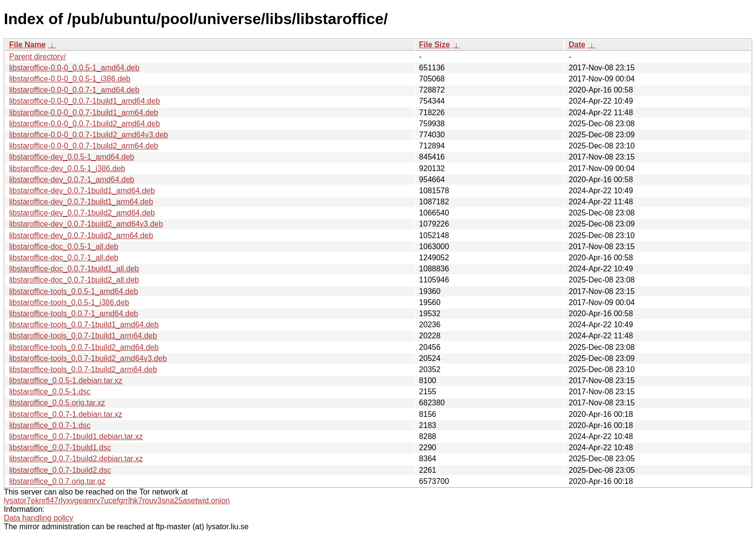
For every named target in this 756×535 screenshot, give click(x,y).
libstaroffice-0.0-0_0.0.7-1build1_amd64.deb (85, 101)
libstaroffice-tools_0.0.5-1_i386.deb (69, 302)
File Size (434, 45)
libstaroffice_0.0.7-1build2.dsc (60, 470)
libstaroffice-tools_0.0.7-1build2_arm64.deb (83, 369)
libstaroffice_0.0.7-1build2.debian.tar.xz (76, 459)
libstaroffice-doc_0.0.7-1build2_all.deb (74, 280)
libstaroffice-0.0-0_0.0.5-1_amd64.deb (74, 68)
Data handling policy (39, 518)
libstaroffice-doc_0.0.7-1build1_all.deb (74, 269)
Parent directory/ (37, 57)
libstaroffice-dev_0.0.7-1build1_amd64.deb (82, 191)
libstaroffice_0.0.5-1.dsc (50, 392)
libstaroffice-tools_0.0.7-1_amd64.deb (74, 314)
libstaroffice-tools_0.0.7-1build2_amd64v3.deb (88, 358)
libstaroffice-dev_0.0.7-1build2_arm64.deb (81, 235)
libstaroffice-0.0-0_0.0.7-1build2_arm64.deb (84, 146)
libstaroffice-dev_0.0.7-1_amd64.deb (72, 180)
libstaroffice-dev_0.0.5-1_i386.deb (67, 168)
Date (577, 45)
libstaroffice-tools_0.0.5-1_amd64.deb (74, 291)
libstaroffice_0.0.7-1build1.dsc (60, 448)
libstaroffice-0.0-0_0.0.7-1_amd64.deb (74, 90)
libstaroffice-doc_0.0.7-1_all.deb (64, 258)
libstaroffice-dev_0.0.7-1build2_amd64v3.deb (86, 224)
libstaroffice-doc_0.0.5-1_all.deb (64, 247)
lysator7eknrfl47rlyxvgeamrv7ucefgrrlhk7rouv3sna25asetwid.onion (117, 501)
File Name (27, 45)
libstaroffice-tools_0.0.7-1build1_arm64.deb (83, 336)
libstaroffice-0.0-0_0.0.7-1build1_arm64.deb (84, 113)
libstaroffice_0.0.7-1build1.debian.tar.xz (76, 436)
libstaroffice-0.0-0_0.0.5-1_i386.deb (70, 79)
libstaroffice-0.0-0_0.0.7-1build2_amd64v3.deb (89, 135)
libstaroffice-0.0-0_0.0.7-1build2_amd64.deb (85, 124)
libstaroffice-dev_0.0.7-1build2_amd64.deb (82, 213)
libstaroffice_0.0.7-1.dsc (50, 425)
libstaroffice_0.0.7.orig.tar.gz (57, 481)
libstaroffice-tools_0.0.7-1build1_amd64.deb (84, 325)
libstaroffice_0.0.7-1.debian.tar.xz (66, 414)
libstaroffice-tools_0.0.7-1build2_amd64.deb (84, 347)
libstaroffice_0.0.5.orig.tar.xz (57, 403)
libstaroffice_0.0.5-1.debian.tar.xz (66, 381)
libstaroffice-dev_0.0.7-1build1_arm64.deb (81, 202)
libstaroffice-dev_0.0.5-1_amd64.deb (72, 157)
